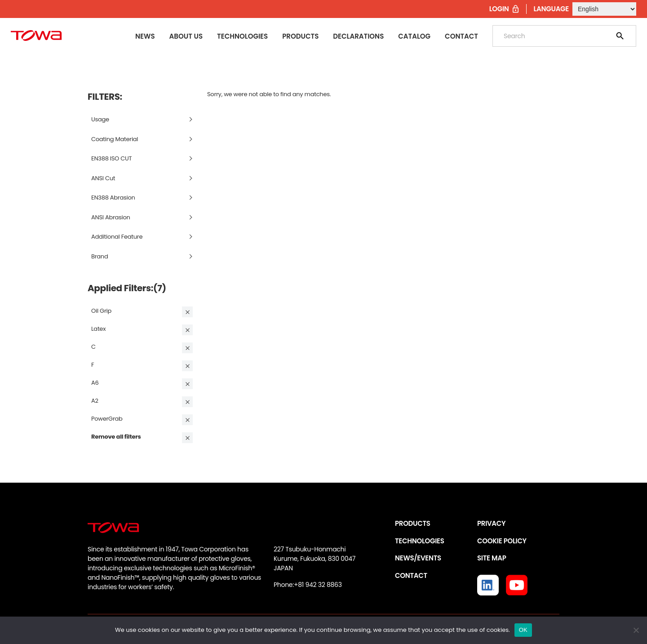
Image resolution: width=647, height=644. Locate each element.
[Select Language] (604, 9)
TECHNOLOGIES (420, 541)
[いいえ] (636, 630)
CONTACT (411, 575)
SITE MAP (492, 558)
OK (523, 630)
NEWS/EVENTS (418, 558)
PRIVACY (491, 523)
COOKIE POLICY (502, 541)
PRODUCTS (413, 523)
